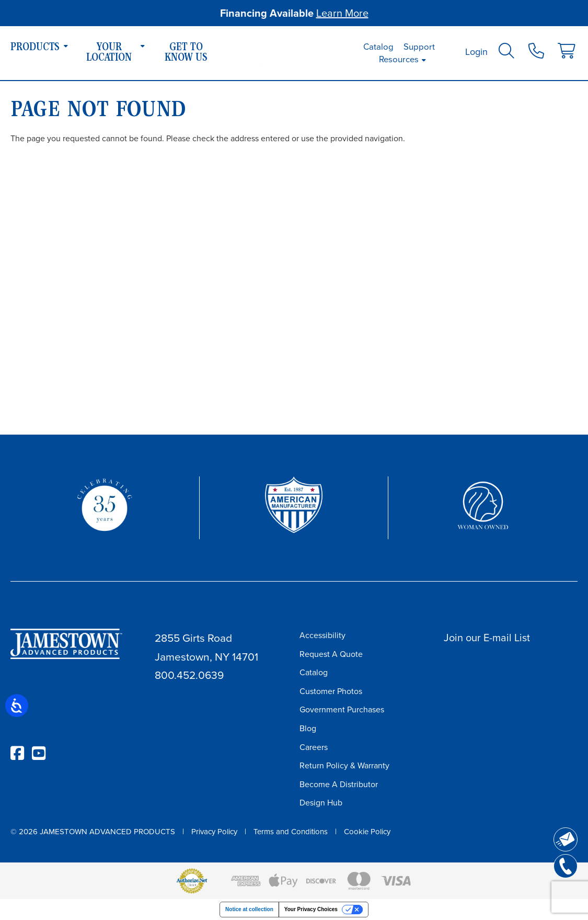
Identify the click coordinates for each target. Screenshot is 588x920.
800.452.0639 (189, 675)
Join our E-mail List (487, 638)
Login (476, 52)
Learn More (342, 13)
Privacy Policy (214, 832)
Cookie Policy (367, 832)
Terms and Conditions (291, 832)
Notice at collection (249, 909)
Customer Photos (331, 691)
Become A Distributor (339, 784)
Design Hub (321, 803)
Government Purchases (342, 709)
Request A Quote (331, 654)
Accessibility (322, 635)
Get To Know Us (186, 53)
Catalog (378, 47)
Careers (314, 747)
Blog (308, 728)
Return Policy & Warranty (344, 765)
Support (419, 47)
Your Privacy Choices (311, 909)
